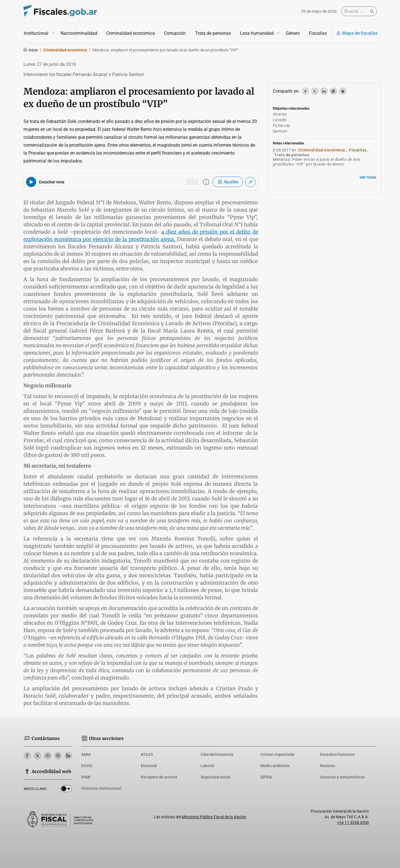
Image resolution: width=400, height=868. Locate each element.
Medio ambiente (275, 766)
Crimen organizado (277, 754)
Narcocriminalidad (79, 33)
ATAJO (147, 754)
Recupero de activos (159, 777)
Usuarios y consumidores (342, 777)
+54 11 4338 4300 (353, 823)
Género (293, 33)
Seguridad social (215, 777)
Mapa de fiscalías (357, 33)
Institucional (36, 33)
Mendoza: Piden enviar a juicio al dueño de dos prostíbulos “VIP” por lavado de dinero (316, 162)
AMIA (86, 754)
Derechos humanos (337, 754)
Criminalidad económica (131, 33)
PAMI (86, 777)
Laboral (207, 766)
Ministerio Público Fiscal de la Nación (214, 817)
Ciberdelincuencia (217, 754)
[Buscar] (356, 11)
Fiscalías (318, 33)
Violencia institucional (101, 788)
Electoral (149, 766)
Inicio (30, 50)
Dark (66, 790)
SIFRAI (266, 777)
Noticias (327, 766)
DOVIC (87, 766)
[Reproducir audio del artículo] (31, 182)
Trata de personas (213, 33)
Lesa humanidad (257, 33)
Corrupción (175, 33)
